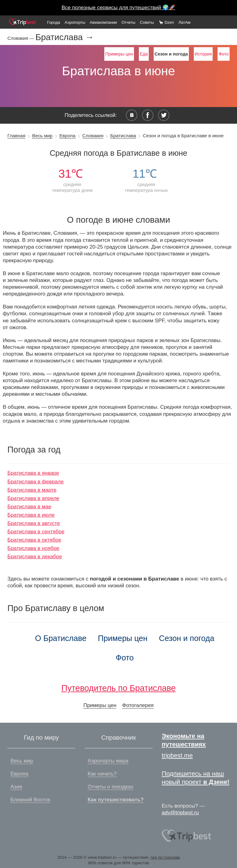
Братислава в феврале (35, 482)
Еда (144, 54)
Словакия (93, 136)
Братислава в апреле (33, 498)
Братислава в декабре (35, 557)
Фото (224, 54)
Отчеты (129, 22)
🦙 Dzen (166, 22)
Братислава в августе (34, 523)
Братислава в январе (33, 473)
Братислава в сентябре (36, 532)
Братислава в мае (29, 507)
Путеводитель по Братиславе (118, 688)
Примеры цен (119, 54)
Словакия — (21, 38)
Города (53, 22)
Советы (147, 22)
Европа (67, 136)
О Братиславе (61, 638)
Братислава (123, 136)
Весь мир (42, 136)
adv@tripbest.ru (180, 813)
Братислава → (65, 37)
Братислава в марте (32, 490)
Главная (16, 136)
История (203, 54)
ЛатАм (184, 22)
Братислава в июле (31, 515)
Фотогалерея (138, 705)
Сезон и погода (187, 638)
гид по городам (165, 857)
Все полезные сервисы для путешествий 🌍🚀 (119, 8)
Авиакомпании (103, 22)
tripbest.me (177, 755)
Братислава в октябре (34, 540)
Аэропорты (75, 22)
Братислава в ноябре (33, 548)
